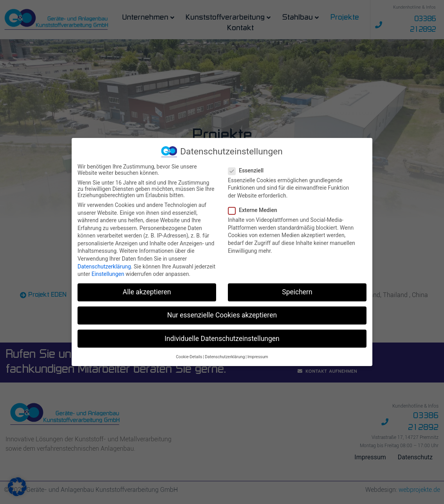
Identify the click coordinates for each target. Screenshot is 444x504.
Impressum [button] (258, 357)
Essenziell (248, 170)
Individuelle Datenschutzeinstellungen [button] (222, 338)
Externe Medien (255, 210)
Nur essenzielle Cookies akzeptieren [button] (222, 315)
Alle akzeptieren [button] (147, 292)
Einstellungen (108, 274)
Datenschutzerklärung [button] (225, 357)
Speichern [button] (297, 292)
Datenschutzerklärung (104, 267)
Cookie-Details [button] (189, 357)
